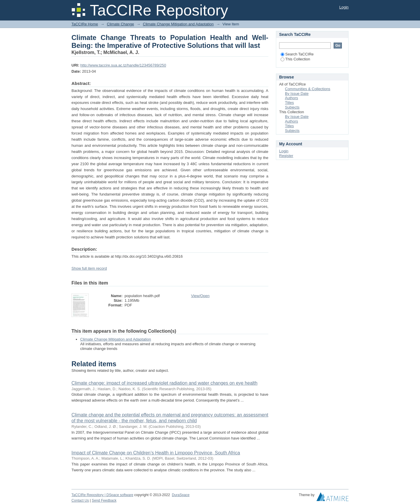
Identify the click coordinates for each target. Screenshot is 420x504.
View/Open (200, 296)
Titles (289, 103)
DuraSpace (181, 495)
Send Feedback (104, 500)
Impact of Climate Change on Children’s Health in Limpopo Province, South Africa (156, 453)
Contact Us (80, 500)
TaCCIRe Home (85, 24)
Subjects (292, 107)
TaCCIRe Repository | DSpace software (102, 495)
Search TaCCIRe (297, 54)
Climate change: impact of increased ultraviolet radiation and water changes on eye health (164, 383)
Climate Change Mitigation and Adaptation (178, 24)
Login (344, 7)
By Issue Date (297, 94)
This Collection (295, 59)
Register (286, 156)
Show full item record (89, 268)
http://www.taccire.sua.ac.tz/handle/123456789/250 (123, 65)
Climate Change (120, 24)
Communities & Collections (308, 89)
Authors (292, 98)
